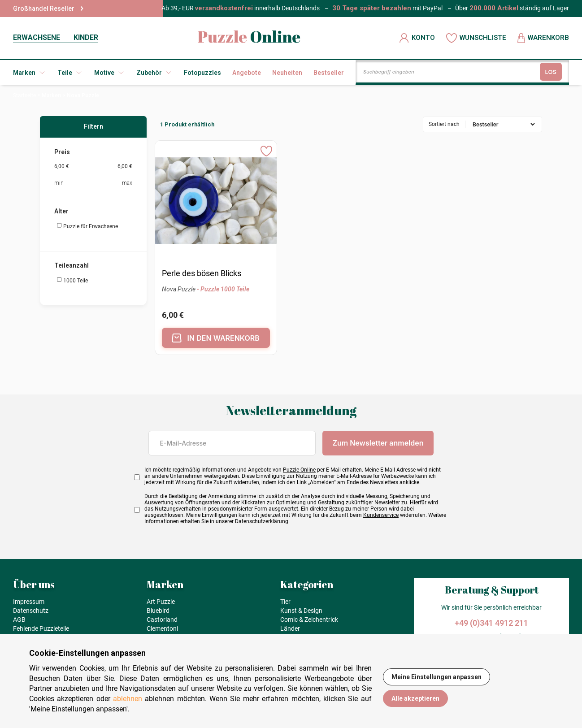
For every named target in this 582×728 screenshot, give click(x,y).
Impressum (29, 602)
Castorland (162, 620)
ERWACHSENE (37, 37)
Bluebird (158, 611)
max (127, 183)
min (59, 183)
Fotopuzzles (202, 73)
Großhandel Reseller (48, 9)
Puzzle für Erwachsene (87, 226)
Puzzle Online (299, 470)
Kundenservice (381, 515)
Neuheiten (287, 73)
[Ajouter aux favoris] (266, 151)
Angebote (247, 73)
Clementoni (162, 628)
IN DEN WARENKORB (215, 338)
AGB (19, 620)
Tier (285, 602)
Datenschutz (31, 611)
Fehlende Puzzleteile (41, 628)
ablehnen (128, 699)
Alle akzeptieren (415, 698)
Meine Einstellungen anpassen (436, 677)
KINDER (86, 37)
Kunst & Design (301, 611)
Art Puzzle (161, 602)
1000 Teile (72, 280)
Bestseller (329, 73)
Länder (290, 628)
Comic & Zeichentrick (309, 620)
